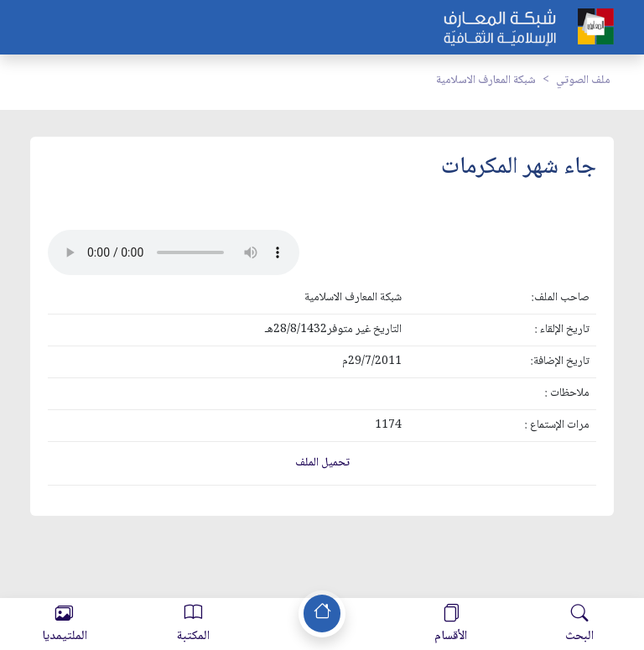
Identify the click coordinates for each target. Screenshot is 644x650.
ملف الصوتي (583, 81)
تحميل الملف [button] (322, 463)
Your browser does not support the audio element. (174, 252)
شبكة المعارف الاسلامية (486, 81)
